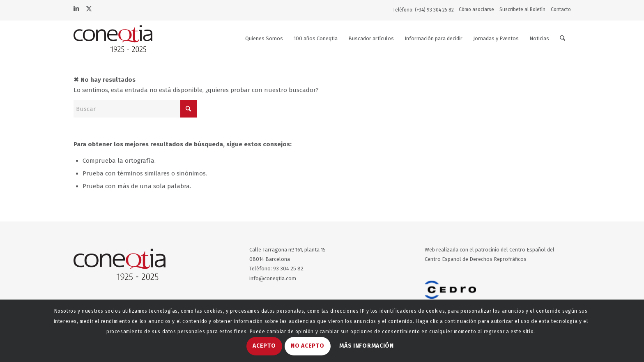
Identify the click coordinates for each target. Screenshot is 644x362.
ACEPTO (264, 346)
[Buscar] (562, 39)
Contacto (561, 9)
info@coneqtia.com (273, 278)
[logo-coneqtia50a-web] (123, 39)
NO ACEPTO (307, 346)
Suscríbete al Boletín (522, 9)
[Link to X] (89, 8)
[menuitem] (478, 9)
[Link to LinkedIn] (76, 8)
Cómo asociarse (476, 9)
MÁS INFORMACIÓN (367, 346)
